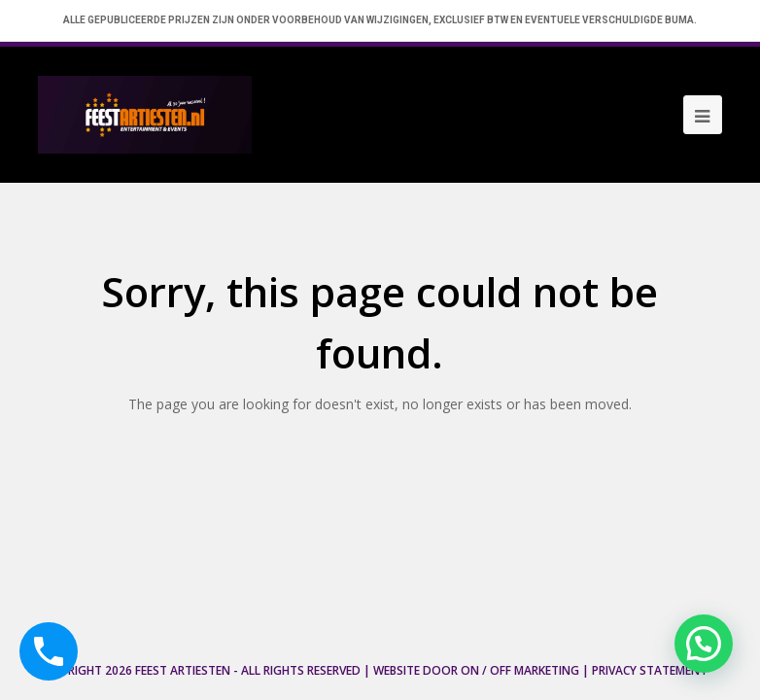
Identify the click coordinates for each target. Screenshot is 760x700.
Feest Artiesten (183, 670)
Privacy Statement (650, 670)
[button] (704, 644)
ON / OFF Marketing (520, 670)
